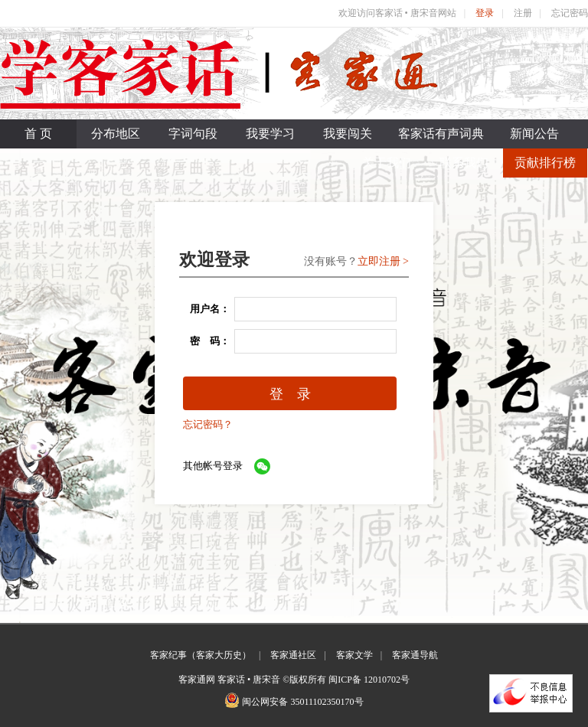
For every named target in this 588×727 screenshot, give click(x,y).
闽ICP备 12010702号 (369, 680)
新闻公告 (534, 134)
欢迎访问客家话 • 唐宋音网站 (397, 13)
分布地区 (116, 134)
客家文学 (354, 655)
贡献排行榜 (545, 163)
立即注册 (379, 261)
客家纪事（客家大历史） (201, 655)
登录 (485, 13)
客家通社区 (293, 655)
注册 (523, 13)
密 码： (205, 341)
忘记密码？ (208, 424)
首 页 (38, 134)
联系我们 (464, 163)
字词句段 (193, 134)
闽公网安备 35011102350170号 (302, 702)
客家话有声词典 (441, 134)
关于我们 (387, 163)
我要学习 (270, 134)
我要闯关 (348, 134)
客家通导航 (415, 655)
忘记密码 (570, 13)
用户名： (205, 309)
